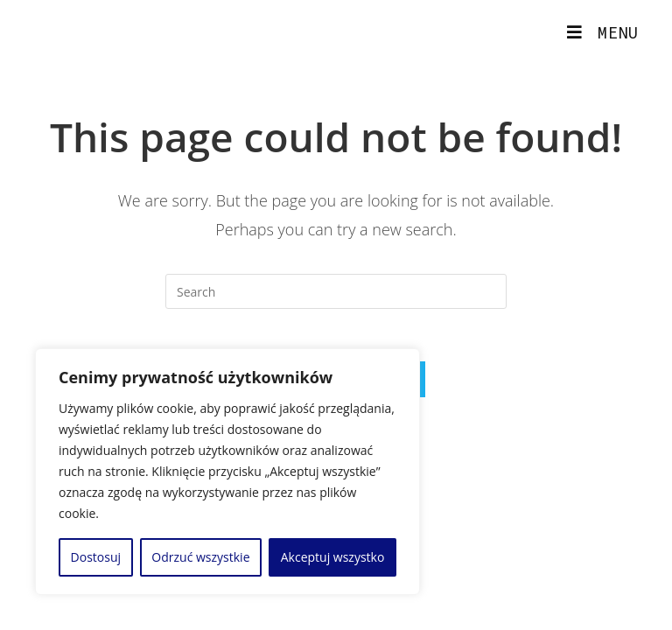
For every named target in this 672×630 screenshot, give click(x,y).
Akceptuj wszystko (333, 557)
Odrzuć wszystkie (200, 557)
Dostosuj (96, 557)
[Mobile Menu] (603, 32)
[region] (227, 472)
